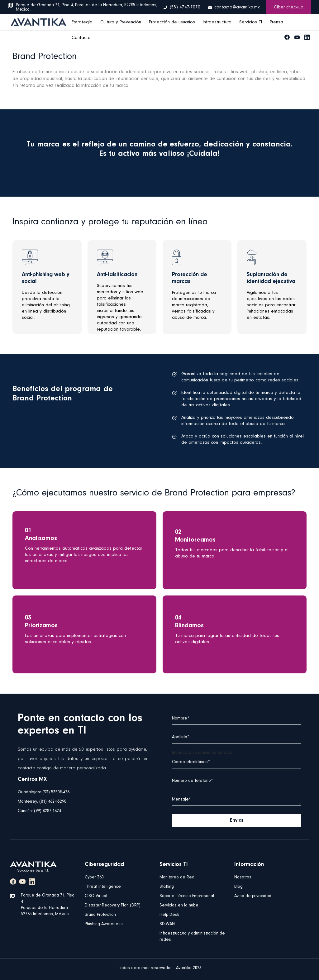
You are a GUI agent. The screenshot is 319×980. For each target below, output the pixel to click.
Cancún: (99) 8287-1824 (39, 811)
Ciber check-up (289, 7)
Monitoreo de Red (177, 877)
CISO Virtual (96, 896)
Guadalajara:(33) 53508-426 (44, 792)
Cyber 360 (94, 877)
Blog (238, 887)
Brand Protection (100, 915)
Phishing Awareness (104, 924)
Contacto (81, 38)
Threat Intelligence (103, 887)
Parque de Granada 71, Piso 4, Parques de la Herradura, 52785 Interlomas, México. (87, 7)
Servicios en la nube (179, 906)
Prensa (276, 22)
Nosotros (243, 877)
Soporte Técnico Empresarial (187, 896)
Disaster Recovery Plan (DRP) (113, 906)
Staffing (167, 887)
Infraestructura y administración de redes (192, 937)
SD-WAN (167, 924)
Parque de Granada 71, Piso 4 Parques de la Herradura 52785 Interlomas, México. (48, 905)
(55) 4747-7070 (185, 7)
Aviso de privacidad (253, 896)
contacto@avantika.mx (237, 7)
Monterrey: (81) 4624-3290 (42, 802)
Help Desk (169, 915)
